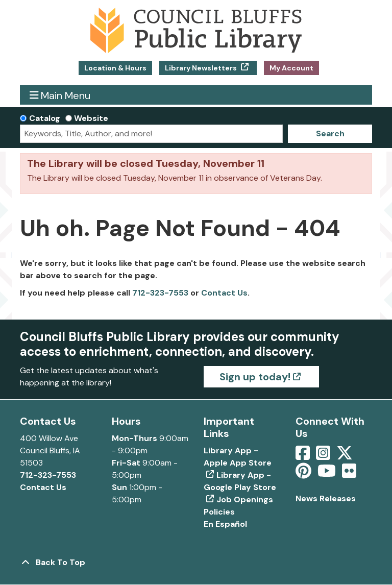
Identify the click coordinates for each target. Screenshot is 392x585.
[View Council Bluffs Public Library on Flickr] (349, 474)
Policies (219, 512)
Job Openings (245, 499)
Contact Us (224, 293)
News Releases (326, 498)
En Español (225, 524)
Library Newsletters (202, 68)
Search (330, 133)
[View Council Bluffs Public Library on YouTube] (328, 474)
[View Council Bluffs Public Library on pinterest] (304, 474)
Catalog (45, 118)
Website (91, 118)
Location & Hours (115, 68)
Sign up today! (255, 377)
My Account (291, 68)
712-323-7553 (160, 293)
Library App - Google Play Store (240, 481)
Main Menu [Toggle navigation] (60, 95)
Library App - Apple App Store (238, 457)
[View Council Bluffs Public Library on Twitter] (346, 456)
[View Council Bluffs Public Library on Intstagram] (324, 456)
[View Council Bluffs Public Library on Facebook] (304, 456)
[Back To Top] (196, 563)
